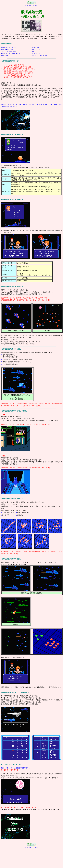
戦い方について (37, 49)
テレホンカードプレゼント (41, 55)
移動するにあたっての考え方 (11, 53)
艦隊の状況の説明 (7, 49)
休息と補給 (36, 47)
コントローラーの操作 (9, 51)
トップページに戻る (32, 5)
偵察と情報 (5, 55)
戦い (34, 51)
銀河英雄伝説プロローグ (9, 47)
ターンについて (37, 53)
